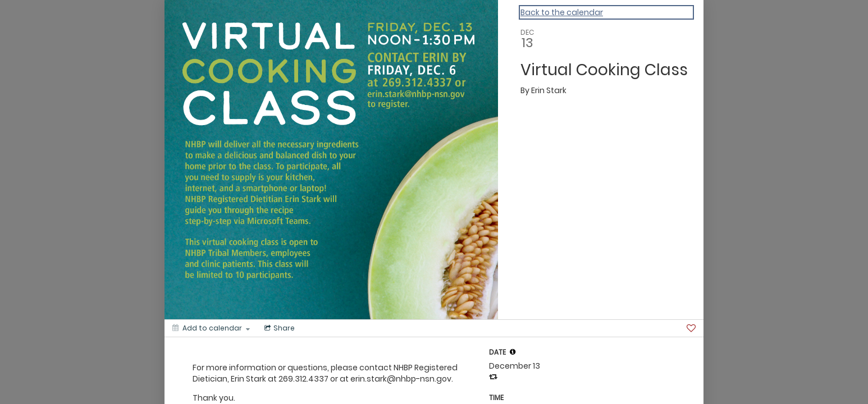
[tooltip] (513, 352)
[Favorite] (691, 328)
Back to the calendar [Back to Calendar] (562, 12)
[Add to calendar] (211, 328)
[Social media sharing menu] (278, 328)
